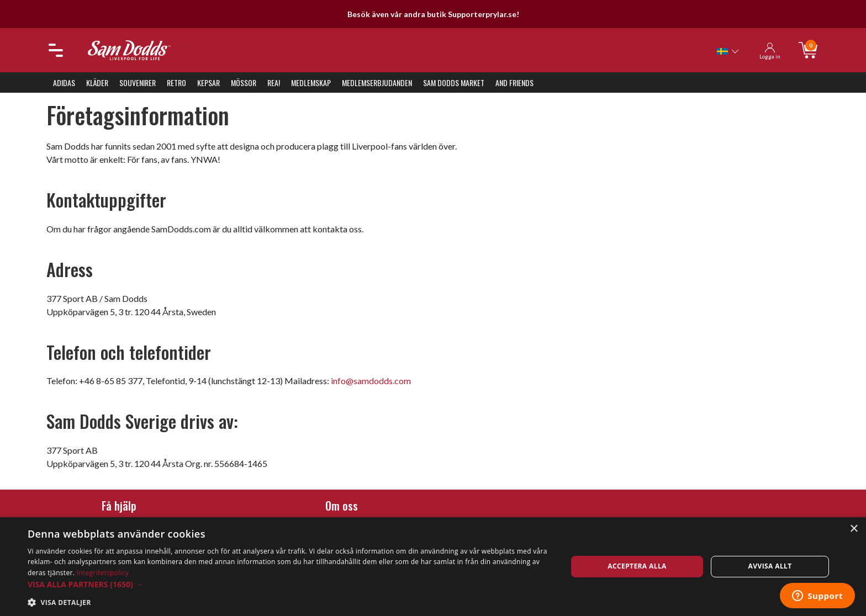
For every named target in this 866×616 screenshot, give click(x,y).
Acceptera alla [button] (637, 566)
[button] (289, 584)
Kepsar (208, 83)
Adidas (64, 83)
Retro (176, 83)
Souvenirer (138, 83)
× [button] (854, 529)
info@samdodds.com (371, 381)
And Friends (514, 83)
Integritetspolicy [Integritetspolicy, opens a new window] (103, 573)
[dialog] (433, 567)
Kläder (97, 83)
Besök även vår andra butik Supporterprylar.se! (433, 14)
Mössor (244, 83)
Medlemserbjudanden (377, 83)
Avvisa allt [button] (770, 566)
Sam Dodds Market (454, 83)
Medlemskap (311, 83)
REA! (274, 83)
